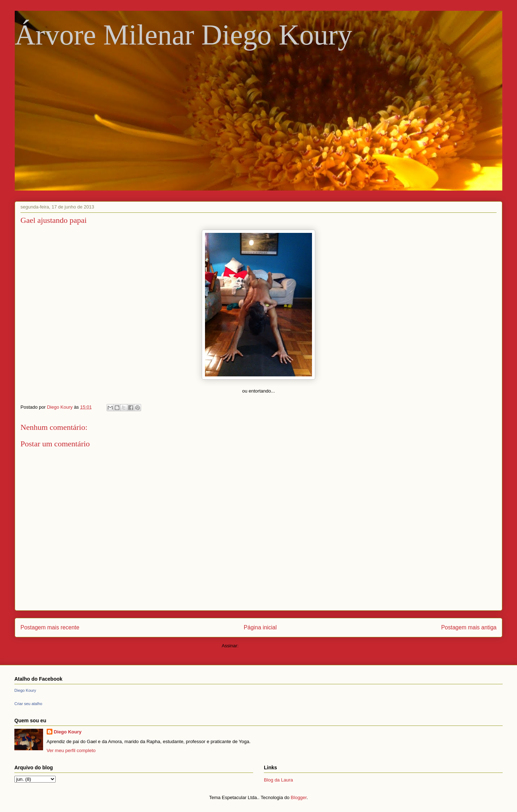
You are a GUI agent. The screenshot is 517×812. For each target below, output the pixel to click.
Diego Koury (25, 690)
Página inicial (260, 627)
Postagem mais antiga (469, 627)
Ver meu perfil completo (71, 750)
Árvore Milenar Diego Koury (183, 35)
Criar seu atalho (28, 704)
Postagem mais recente (50, 627)
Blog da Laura (278, 780)
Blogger (299, 797)
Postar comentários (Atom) (268, 646)
